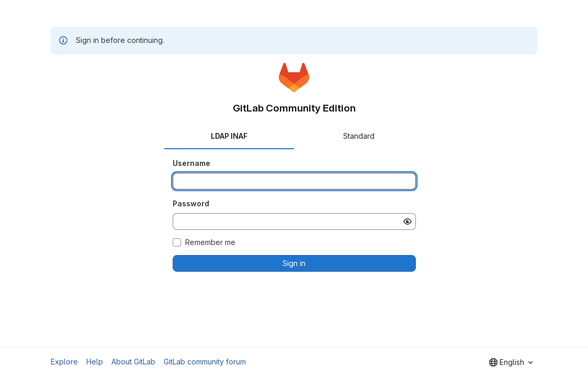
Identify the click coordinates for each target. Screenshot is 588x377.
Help (95, 362)
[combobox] (511, 362)
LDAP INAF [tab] (229, 136)
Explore (64, 362)
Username (191, 163)
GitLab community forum (205, 362)
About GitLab (133, 362)
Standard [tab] (359, 136)
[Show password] (408, 221)
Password (191, 203)
